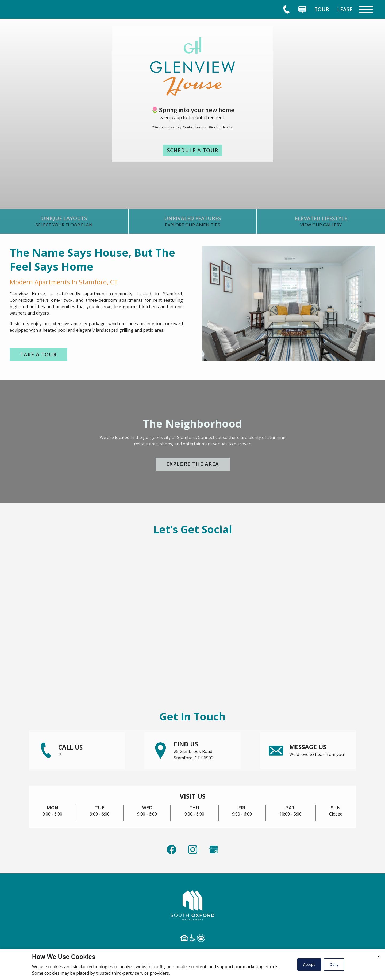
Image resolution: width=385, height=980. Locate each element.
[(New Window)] (214, 846)
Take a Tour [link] (39, 355)
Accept (309, 964)
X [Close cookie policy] (379, 957)
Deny (334, 964)
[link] (64, 223)
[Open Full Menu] (366, 9)
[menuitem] (322, 9)
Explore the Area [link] (193, 465)
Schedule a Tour (193, 150)
